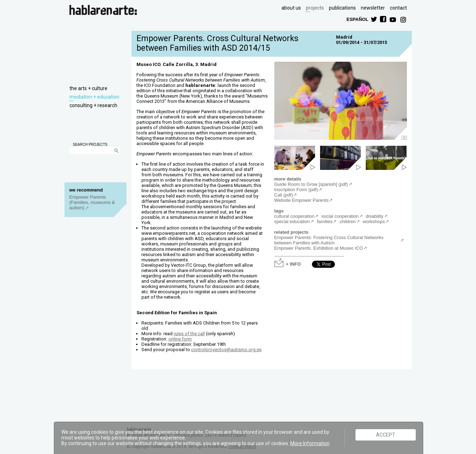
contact (398, 8)
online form (180, 339)
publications (342, 8)
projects (315, 8)
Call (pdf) (284, 195)
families (325, 222)
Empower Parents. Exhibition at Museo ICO (319, 248)
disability (375, 216)
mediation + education (94, 97)
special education (292, 222)
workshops (374, 222)
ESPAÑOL (357, 19)
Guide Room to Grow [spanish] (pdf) (311, 184)
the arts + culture (88, 88)
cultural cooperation (294, 216)
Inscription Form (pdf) (296, 190)
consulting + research (93, 105)
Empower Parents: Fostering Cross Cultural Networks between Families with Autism (329, 240)
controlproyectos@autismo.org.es (226, 350)
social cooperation (340, 216)
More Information (310, 443)
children (348, 222)
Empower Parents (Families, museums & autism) (92, 202)
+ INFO (293, 264)
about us (291, 8)
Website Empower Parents (302, 200)
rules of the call (189, 334)
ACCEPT (386, 435)
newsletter (373, 8)
